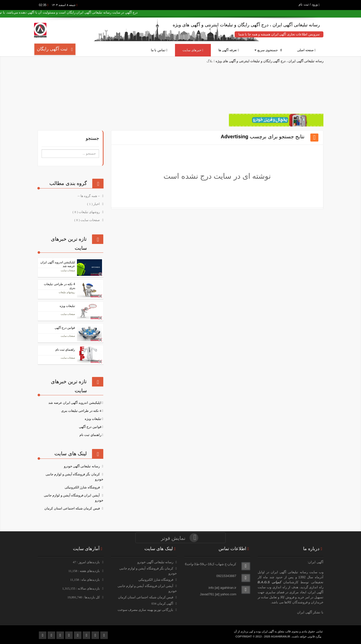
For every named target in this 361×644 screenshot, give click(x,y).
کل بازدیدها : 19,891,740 (84, 597)
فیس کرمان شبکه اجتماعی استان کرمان (72, 508)
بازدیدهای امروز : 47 (87, 562)
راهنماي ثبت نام (90, 435)
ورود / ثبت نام (309, 4)
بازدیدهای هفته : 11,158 (85, 571)
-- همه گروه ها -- (89, 196)
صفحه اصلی (306, 50)
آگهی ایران (316, 592)
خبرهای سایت (193, 50)
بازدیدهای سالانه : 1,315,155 (81, 588)
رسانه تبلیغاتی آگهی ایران (289, 572)
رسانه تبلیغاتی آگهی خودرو (82, 466)
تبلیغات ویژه (93, 419)
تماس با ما (159, 50)
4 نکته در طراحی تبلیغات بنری (81, 411)
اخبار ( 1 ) (94, 204)
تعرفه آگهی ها (229, 50)
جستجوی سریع (268, 50)
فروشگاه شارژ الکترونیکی (82, 487)
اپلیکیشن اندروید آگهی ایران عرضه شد (75, 403)
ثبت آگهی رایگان (55, 49)
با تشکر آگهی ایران (310, 612)
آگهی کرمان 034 (162, 603)
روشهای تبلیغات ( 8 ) (86, 212)
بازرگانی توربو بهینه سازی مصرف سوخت (145, 610)
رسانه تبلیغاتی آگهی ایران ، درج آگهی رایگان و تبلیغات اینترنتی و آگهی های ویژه (269, 61)
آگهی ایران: (315, 562)
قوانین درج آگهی (90, 427)
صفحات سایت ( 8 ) (87, 220)
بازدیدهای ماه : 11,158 (85, 580)
